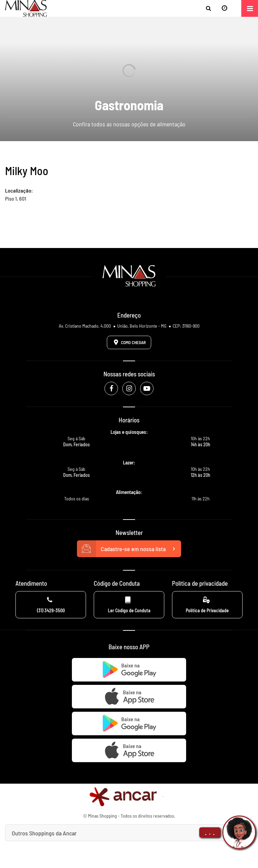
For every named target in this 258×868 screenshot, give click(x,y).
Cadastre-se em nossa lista (129, 549)
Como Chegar (129, 342)
